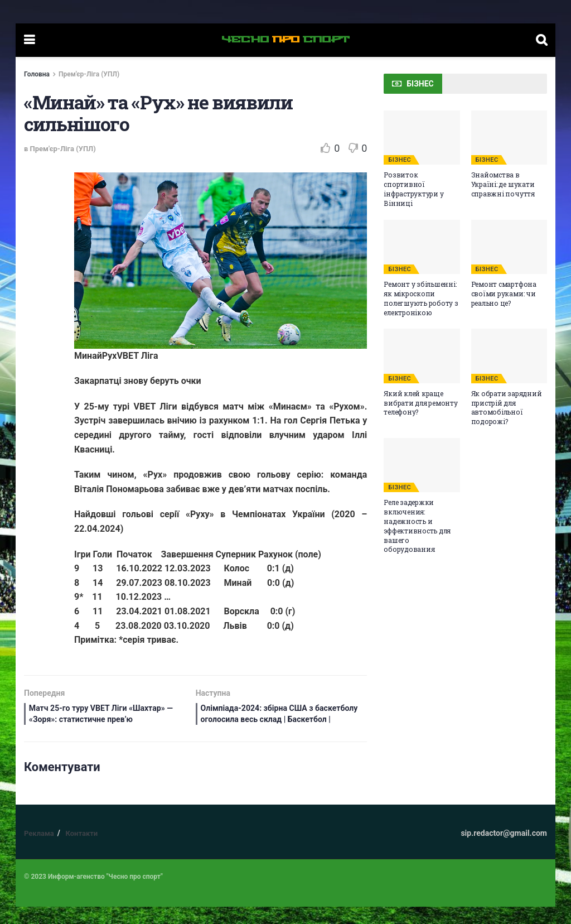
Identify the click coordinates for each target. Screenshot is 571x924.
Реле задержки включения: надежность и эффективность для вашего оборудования (417, 526)
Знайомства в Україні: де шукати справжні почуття (503, 184)
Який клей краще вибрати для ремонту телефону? (420, 403)
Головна (37, 74)
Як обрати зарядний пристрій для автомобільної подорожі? (507, 407)
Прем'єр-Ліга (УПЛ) (89, 74)
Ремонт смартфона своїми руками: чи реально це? (504, 293)
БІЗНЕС (400, 160)
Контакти (81, 851)
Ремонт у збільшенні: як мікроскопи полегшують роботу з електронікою (421, 298)
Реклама (39, 851)
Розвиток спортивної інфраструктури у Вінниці (413, 189)
